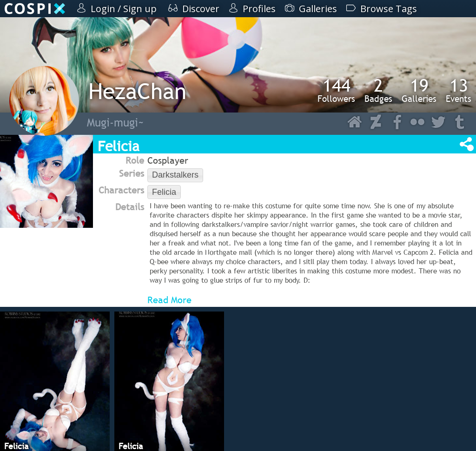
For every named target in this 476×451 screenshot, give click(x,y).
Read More (169, 300)
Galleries (419, 90)
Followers (336, 90)
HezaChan (137, 91)
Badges (378, 90)
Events (459, 90)
